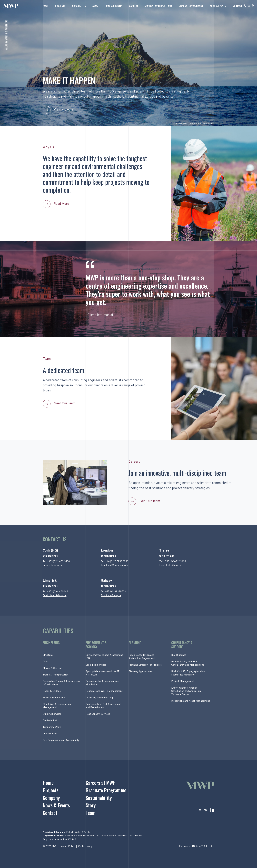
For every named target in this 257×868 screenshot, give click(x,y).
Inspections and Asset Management (191, 701)
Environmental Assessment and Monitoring (103, 683)
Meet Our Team (65, 404)
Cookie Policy (85, 846)
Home (46, 6)
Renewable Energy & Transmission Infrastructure (61, 683)
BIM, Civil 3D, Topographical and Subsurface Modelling (189, 673)
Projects (60, 6)
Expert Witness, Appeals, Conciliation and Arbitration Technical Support (186, 691)
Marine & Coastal (52, 668)
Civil (45, 662)
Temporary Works (52, 727)
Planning (135, 643)
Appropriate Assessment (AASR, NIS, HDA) (103, 673)
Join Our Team (150, 501)
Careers (134, 6)
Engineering (51, 643)
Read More (61, 204)
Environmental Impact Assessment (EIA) (104, 657)
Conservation (50, 734)
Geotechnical (50, 721)
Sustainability (114, 6)
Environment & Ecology (96, 645)
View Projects (64, 110)
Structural (48, 655)
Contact (237, 6)
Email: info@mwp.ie (53, 565)
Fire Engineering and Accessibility (61, 740)
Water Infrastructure (54, 698)
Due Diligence (179, 655)
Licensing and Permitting (99, 698)
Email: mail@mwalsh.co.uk (114, 565)
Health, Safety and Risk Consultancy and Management (188, 663)
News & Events (218, 6)
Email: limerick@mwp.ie (55, 596)
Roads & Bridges (52, 691)
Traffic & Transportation (56, 675)
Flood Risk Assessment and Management (57, 706)
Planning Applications (140, 672)
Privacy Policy (67, 846)
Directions (50, 556)
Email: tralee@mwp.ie (170, 565)
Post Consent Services (98, 714)
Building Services (52, 714)
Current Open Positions (159, 6)
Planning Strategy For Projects (145, 665)
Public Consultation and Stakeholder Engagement (142, 657)
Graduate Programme (191, 6)
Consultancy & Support (182, 645)
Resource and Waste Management (104, 691)
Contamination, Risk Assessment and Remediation (103, 706)
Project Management (183, 681)
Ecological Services (96, 665)
